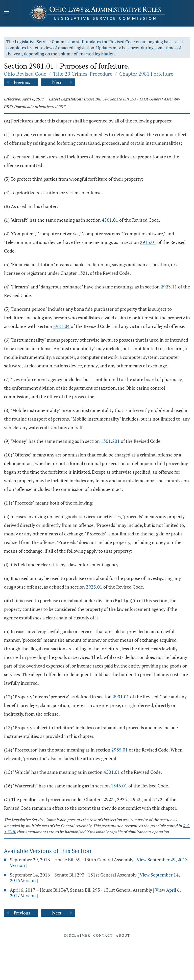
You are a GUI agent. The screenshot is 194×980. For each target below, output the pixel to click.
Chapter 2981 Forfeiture (146, 74)
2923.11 (169, 287)
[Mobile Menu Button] (6, 14)
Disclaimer (77, 935)
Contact (103, 935)
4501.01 (112, 772)
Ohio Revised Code (25, 74)
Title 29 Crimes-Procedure (83, 74)
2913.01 (148, 242)
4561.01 (110, 220)
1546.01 (119, 786)
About (123, 935)
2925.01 (94, 587)
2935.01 (120, 750)
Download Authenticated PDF (40, 107)
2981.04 (62, 326)
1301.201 (110, 441)
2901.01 (121, 697)
